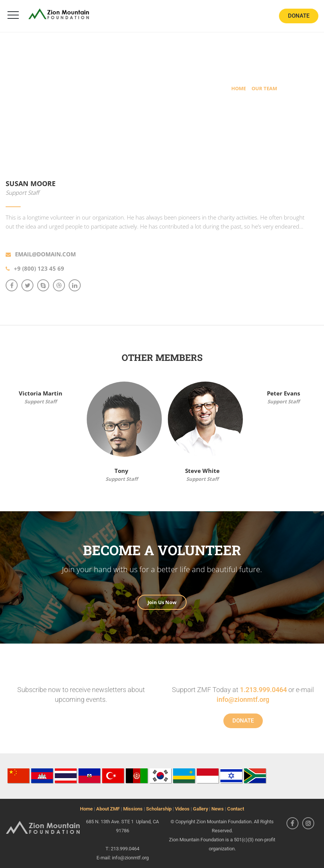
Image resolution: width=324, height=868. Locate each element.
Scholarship (159, 809)
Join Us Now (162, 602)
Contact (236, 809)
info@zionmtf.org (243, 699)
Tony (121, 471)
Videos (182, 809)
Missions (133, 809)
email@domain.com (45, 254)
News (218, 809)
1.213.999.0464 (263, 690)
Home (86, 809)
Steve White (202, 471)
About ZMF (108, 809)
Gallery (200, 809)
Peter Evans (283, 393)
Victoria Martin (41, 393)
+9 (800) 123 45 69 (39, 268)
